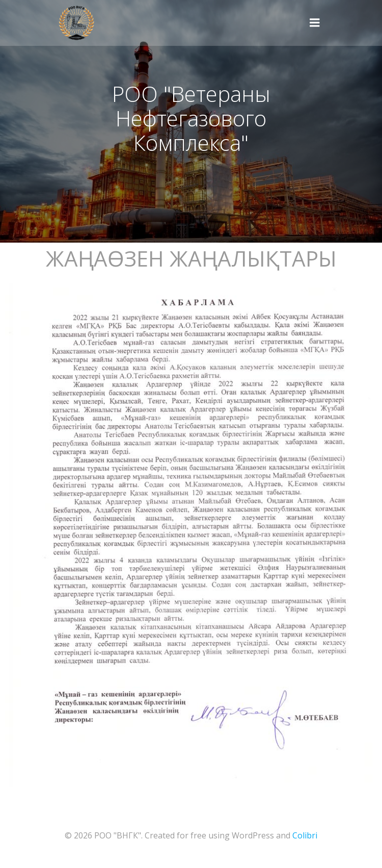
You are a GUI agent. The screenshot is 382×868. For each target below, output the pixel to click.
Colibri (305, 835)
